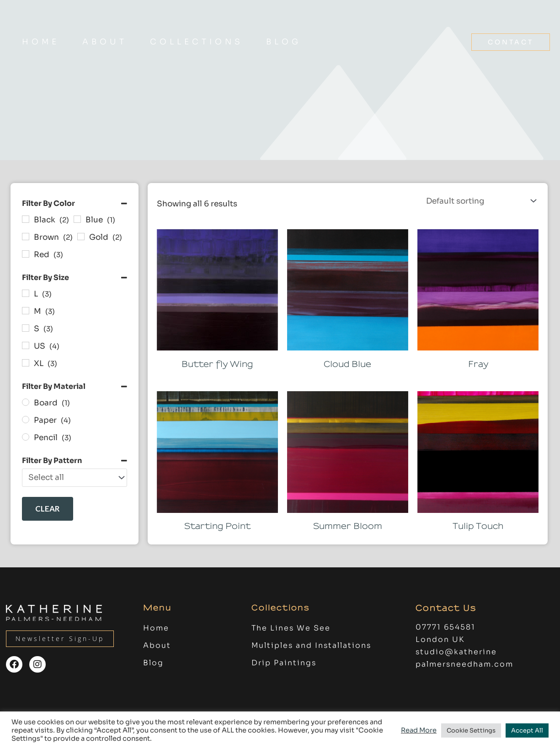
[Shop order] (480, 201)
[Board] (26, 402)
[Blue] (77, 219)
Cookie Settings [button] (471, 730)
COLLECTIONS (197, 42)
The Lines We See (291, 630)
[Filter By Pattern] (75, 478)
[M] (26, 311)
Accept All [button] (527, 730)
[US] (26, 345)
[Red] (26, 254)
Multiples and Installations (311, 647)
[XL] (26, 363)
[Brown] (26, 237)
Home (41, 42)
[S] (26, 328)
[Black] (26, 219)
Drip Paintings (284, 665)
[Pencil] (26, 437)
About (105, 42)
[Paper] (26, 420)
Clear (48, 509)
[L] (26, 293)
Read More (419, 730)
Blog (284, 42)
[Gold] (81, 237)
